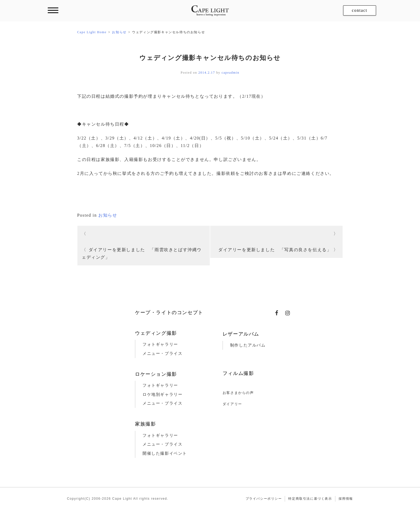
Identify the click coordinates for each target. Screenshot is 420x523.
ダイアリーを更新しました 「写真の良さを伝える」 (275, 250)
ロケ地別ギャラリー (162, 394)
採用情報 (346, 499)
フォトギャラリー (160, 344)
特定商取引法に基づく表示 (310, 499)
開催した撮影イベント (165, 453)
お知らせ (108, 215)
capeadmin (230, 73)
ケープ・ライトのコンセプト (169, 313)
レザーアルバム (241, 334)
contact (360, 10)
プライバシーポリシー (264, 499)
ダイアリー (232, 404)
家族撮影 (145, 424)
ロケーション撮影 (156, 374)
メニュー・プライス (162, 353)
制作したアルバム (248, 345)
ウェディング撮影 (156, 333)
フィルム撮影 (238, 373)
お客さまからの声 (238, 393)
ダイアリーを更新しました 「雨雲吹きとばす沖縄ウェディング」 (142, 253)
